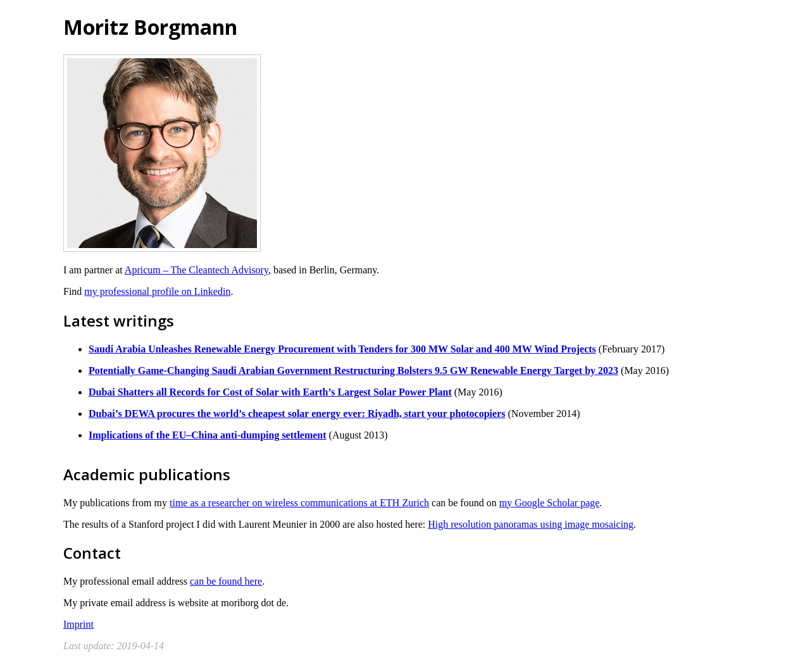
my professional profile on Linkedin (157, 291)
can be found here (226, 581)
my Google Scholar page (550, 503)
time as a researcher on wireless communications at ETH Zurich (299, 503)
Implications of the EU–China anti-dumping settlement (208, 435)
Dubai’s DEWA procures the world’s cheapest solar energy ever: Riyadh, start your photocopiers (297, 414)
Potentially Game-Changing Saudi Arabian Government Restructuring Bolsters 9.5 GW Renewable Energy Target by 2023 (353, 370)
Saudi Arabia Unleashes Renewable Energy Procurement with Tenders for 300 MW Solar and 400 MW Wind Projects (342, 349)
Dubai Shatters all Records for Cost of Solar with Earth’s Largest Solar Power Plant (270, 392)
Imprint (78, 624)
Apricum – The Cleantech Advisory (196, 270)
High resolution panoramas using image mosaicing (531, 524)
